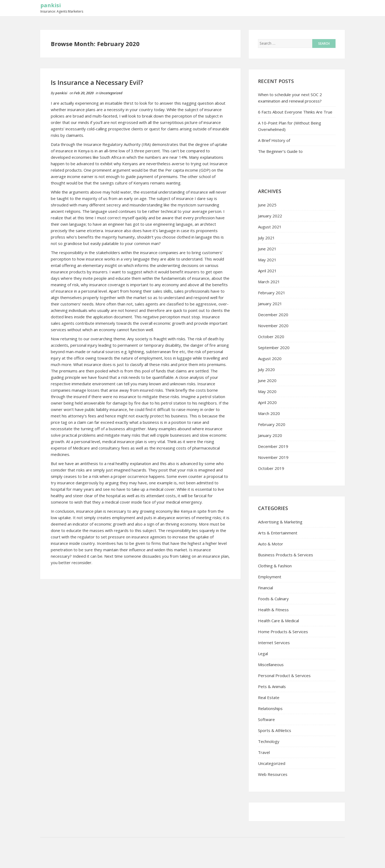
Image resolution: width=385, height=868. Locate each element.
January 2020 (270, 435)
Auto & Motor (271, 544)
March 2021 (269, 282)
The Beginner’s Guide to (280, 151)
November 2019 (273, 457)
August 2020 (270, 358)
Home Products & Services (283, 632)
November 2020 (273, 326)
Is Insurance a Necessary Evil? (97, 82)
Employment (270, 577)
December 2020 (273, 315)
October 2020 (271, 337)
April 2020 (267, 402)
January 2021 (270, 304)
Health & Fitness (273, 610)
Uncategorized (111, 93)
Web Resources (273, 774)
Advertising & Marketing (280, 522)
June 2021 (267, 249)
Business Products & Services (286, 555)
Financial (265, 588)
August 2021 (270, 227)
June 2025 (267, 205)
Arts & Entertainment (278, 533)
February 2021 (272, 293)
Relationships (270, 708)
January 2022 (270, 216)
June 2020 (267, 380)
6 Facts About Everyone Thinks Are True (295, 112)
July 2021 (266, 238)
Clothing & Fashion (275, 566)
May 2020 (267, 391)
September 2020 (274, 348)
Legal (263, 654)
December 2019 (273, 446)
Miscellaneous (271, 665)
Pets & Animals (272, 686)
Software (266, 719)
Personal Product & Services (284, 675)
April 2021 (267, 271)
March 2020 (269, 413)
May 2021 (267, 260)
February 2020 (272, 424)
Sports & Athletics (275, 730)
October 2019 (271, 468)
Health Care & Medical (278, 621)
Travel (264, 752)
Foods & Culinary (273, 599)
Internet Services (274, 643)
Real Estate (269, 697)
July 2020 (266, 369)
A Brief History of (274, 140)
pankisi (51, 5)
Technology (269, 741)
